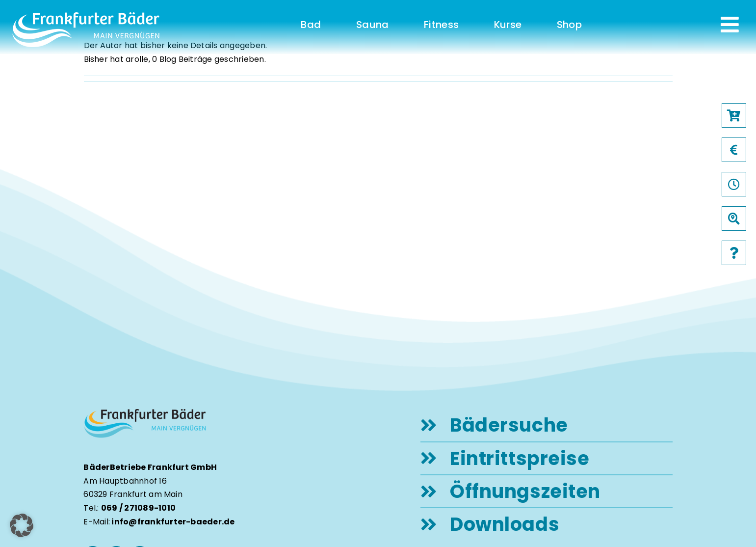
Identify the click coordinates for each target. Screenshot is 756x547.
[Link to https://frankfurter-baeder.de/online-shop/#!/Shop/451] (734, 115)
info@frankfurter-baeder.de (173, 522)
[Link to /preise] (734, 150)
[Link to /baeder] (734, 219)
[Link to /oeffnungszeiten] (734, 184)
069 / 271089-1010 (138, 508)
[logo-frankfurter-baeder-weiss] (86, 16)
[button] (22, 525)
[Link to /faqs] (734, 253)
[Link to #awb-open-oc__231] (730, 25)
